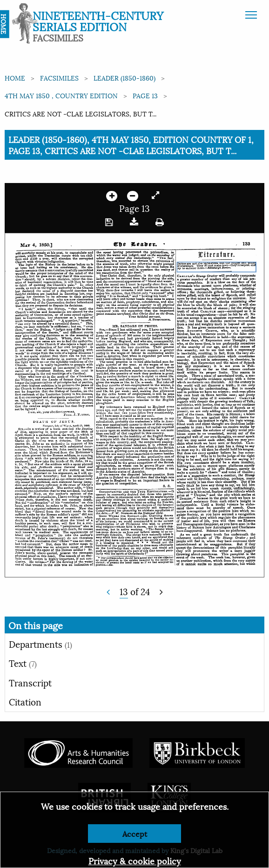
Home (15, 78)
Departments (40, 644)
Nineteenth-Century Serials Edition (98, 20)
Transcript (30, 682)
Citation (25, 701)
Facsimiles (59, 78)
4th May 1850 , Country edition (61, 95)
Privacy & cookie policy (135, 860)
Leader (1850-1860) (124, 78)
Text (23, 663)
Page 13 (145, 95)
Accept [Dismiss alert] (135, 833)
